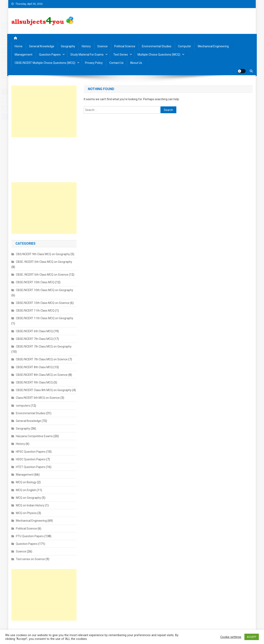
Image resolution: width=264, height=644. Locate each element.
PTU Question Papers (30, 536)
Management (24, 55)
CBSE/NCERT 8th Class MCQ (34, 367)
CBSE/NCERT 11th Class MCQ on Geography (45, 318)
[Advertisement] (44, 111)
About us (136, 63)
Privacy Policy (94, 63)
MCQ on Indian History (30, 505)
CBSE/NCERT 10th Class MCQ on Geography (45, 290)
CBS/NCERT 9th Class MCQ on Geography (43, 254)
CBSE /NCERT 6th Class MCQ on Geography (44, 262)
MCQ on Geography (28, 498)
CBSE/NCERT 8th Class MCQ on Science (42, 375)
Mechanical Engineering (213, 46)
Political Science (125, 46)
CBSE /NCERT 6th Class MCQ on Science (42, 275)
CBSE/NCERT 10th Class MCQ (35, 282)
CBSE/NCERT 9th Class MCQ (34, 382)
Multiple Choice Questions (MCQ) (159, 55)
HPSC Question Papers (31, 452)
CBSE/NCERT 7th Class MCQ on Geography (44, 346)
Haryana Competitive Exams (34, 436)
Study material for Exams (87, 55)
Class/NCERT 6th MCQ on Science (38, 398)
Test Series (121, 55)
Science (103, 46)
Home (19, 46)
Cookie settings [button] (231, 637)
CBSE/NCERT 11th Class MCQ (35, 311)
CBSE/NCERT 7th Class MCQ (34, 339)
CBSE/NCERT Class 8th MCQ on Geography (44, 390)
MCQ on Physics (26, 513)
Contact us (116, 63)
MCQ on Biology (26, 482)
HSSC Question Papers (31, 459)
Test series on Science (30, 559)
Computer (185, 46)
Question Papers (50, 55)
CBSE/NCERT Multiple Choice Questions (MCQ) (45, 63)
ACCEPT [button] (252, 637)
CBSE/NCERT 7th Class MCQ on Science (42, 359)
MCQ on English (26, 490)
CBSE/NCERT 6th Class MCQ (34, 331)
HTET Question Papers (31, 467)
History (86, 46)
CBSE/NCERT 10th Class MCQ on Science (43, 303)
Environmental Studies (157, 46)
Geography (68, 46)
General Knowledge (42, 46)
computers (23, 406)
